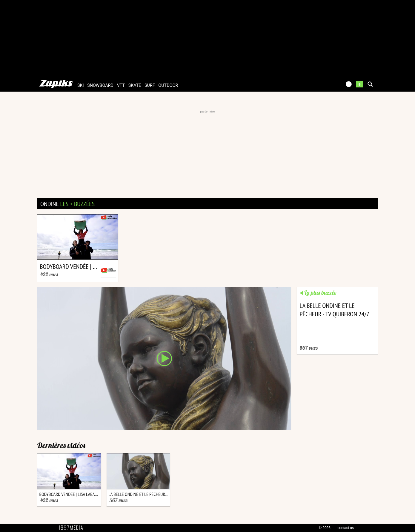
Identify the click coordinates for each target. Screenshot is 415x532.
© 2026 (325, 528)
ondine (67, 204)
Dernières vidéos (61, 445)
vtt (121, 85)
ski (81, 85)
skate (135, 85)
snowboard (100, 85)
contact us (346, 528)
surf (150, 85)
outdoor (168, 85)
